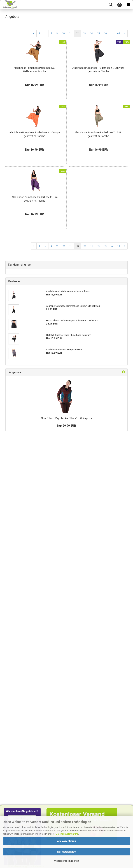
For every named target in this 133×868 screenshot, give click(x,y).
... (45, 33)
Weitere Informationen (67, 861)
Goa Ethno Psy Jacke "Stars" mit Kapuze (66, 418)
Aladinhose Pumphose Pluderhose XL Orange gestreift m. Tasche (35, 134)
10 (63, 33)
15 (98, 33)
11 (70, 33)
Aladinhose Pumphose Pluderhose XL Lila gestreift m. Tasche (35, 199)
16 (105, 33)
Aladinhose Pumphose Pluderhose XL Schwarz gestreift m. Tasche (98, 70)
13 (84, 33)
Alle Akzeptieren (66, 841)
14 (91, 33)
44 (118, 33)
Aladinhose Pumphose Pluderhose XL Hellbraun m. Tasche (34, 70)
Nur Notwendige (66, 852)
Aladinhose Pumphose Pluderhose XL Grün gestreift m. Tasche (98, 134)
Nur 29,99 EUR (67, 426)
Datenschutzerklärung (67, 834)
